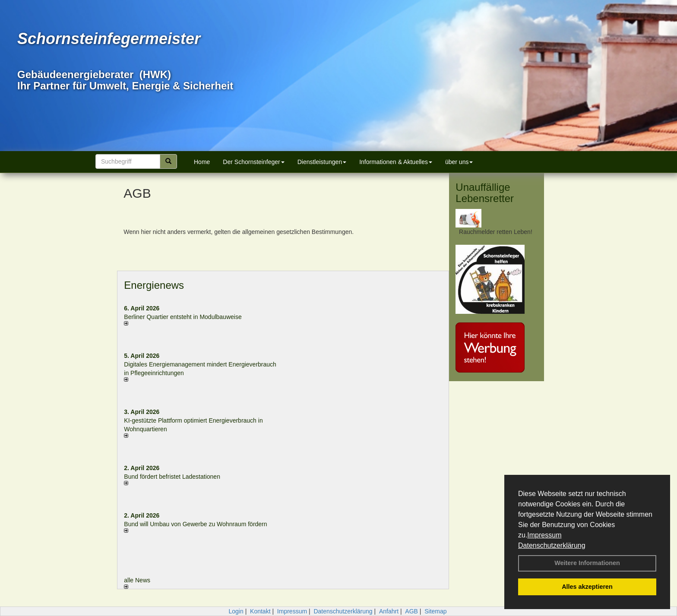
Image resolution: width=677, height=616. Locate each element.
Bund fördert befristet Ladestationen (172, 477)
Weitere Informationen (587, 563)
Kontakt (260, 611)
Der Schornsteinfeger (253, 162)
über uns (459, 162)
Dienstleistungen (322, 162)
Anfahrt (389, 611)
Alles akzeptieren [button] (587, 587)
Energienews (154, 285)
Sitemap (435, 611)
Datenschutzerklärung (552, 545)
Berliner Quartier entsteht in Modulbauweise (183, 317)
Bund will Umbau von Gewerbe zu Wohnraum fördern (195, 524)
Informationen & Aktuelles (396, 162)
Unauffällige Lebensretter (485, 193)
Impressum (544, 535)
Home (202, 162)
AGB (411, 611)
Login (236, 611)
